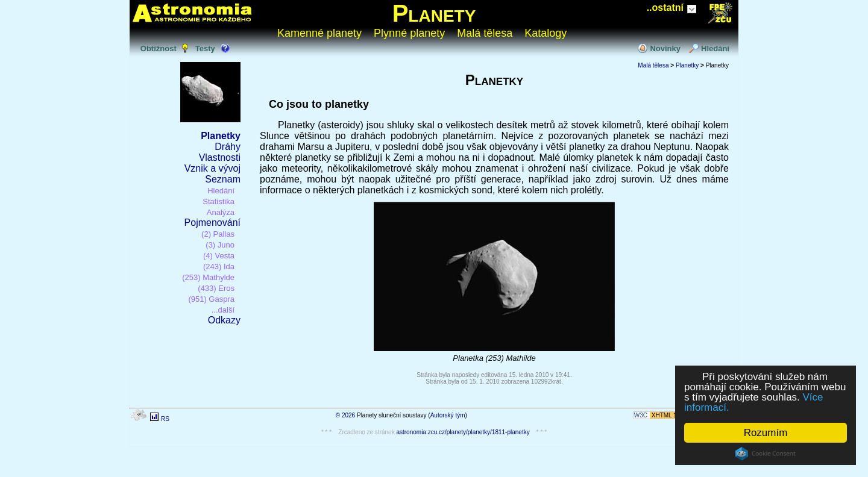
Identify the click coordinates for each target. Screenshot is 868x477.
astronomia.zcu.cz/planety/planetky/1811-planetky (463, 432)
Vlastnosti (220, 157)
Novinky (665, 48)
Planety (434, 13)
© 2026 (345, 415)
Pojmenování (212, 223)
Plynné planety (409, 33)
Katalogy (546, 33)
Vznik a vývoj (212, 168)
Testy (205, 48)
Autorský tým (448, 415)
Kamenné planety (319, 33)
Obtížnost (159, 48)
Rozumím (766, 433)
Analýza (221, 212)
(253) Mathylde (208, 277)
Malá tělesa (485, 33)
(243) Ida (219, 267)
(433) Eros (216, 288)
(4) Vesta (219, 256)
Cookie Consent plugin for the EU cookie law (766, 454)
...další (223, 310)
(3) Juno (220, 245)
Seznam (223, 179)
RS (165, 419)
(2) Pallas (218, 234)
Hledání (715, 48)
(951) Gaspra (211, 299)
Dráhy (228, 147)
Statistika (219, 201)
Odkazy (224, 320)
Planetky (221, 136)
